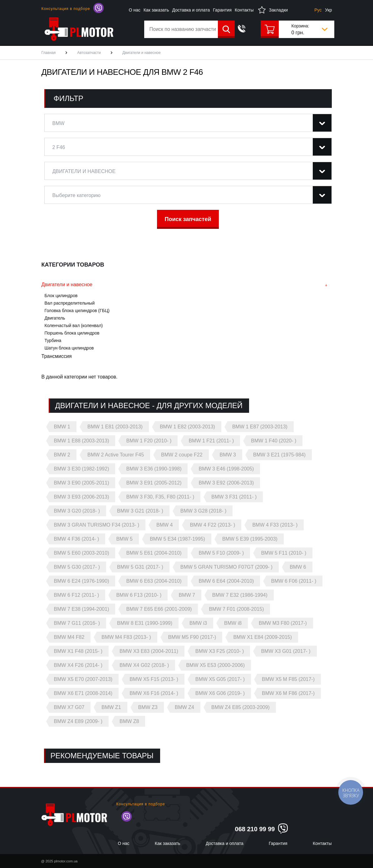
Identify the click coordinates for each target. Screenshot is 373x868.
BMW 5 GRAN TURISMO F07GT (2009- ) (226, 567)
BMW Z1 (111, 707)
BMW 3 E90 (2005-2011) (82, 483)
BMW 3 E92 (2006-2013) (226, 483)
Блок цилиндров (61, 296)
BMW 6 (298, 567)
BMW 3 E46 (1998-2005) (226, 469)
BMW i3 (198, 623)
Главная (49, 53)
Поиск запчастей (188, 219)
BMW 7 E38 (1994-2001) (82, 609)
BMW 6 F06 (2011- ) (294, 581)
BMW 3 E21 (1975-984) (279, 455)
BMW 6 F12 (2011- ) (77, 595)
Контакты (244, 10)
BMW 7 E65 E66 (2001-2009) (159, 609)
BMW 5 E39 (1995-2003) (250, 539)
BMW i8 (233, 623)
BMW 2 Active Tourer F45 (116, 455)
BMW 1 (62, 427)
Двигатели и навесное (67, 285)
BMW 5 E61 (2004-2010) (154, 553)
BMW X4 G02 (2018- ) (144, 665)
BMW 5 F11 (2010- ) (284, 553)
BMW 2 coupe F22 (182, 455)
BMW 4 (164, 525)
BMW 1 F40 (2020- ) (274, 441)
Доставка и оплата (191, 10)
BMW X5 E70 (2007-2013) (83, 679)
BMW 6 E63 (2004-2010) (154, 581)
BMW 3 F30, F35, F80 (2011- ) (160, 497)
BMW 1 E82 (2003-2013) (187, 427)
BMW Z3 (148, 707)
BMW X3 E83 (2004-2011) (149, 651)
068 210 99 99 (255, 829)
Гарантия (222, 10)
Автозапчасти (89, 53)
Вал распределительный (70, 303)
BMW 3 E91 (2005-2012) (154, 483)
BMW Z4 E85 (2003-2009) (240, 707)
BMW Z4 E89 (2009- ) (78, 721)
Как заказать (156, 10)
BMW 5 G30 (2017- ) (77, 567)
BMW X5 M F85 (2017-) (288, 679)
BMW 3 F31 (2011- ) (234, 497)
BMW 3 (228, 455)
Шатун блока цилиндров (69, 348)
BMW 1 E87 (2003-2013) (260, 427)
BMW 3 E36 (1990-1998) (154, 469)
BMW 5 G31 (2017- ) (140, 567)
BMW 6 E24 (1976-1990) (82, 581)
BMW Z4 (184, 707)
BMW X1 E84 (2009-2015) (263, 637)
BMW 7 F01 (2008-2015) (236, 609)
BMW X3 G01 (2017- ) (286, 651)
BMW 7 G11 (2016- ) (77, 623)
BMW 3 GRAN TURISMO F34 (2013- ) (97, 525)
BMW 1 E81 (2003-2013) (115, 427)
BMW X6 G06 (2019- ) (220, 693)
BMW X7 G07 (69, 707)
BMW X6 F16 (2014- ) (154, 693)
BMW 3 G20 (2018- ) (77, 511)
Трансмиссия (57, 356)
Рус (318, 10)
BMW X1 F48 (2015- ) (78, 651)
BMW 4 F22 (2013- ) (212, 525)
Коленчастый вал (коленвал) (74, 325)
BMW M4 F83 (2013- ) (126, 637)
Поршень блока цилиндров (72, 333)
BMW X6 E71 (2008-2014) (83, 693)
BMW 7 (187, 595)
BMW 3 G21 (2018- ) (140, 511)
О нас (134, 10)
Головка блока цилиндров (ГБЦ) (77, 311)
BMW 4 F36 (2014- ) (77, 539)
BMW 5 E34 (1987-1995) (177, 539)
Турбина (53, 340)
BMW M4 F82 (69, 637)
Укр (328, 10)
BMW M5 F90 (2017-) (192, 637)
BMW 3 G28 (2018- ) (204, 511)
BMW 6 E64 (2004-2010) (226, 581)
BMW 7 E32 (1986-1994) (240, 595)
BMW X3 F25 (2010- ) (220, 651)
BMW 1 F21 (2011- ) (211, 441)
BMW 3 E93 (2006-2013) (82, 497)
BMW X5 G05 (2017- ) (220, 679)
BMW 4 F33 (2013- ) (275, 525)
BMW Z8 (129, 721)
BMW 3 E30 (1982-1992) (82, 469)
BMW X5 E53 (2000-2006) (215, 665)
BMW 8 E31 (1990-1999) (145, 623)
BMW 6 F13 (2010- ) (139, 595)
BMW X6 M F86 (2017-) (288, 693)
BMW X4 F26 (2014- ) (78, 665)
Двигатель (55, 318)
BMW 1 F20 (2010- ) (149, 441)
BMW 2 (62, 455)
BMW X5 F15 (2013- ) (154, 679)
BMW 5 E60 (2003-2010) (82, 553)
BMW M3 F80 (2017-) (283, 623)
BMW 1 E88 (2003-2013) (82, 441)
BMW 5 (124, 539)
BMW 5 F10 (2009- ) (221, 553)
